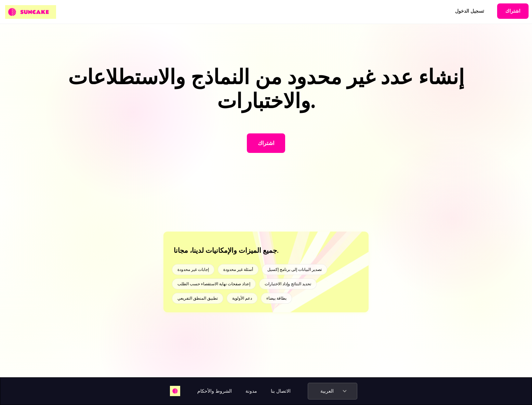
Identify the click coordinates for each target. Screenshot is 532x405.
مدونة (251, 391)
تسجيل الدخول (470, 11)
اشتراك (513, 11)
